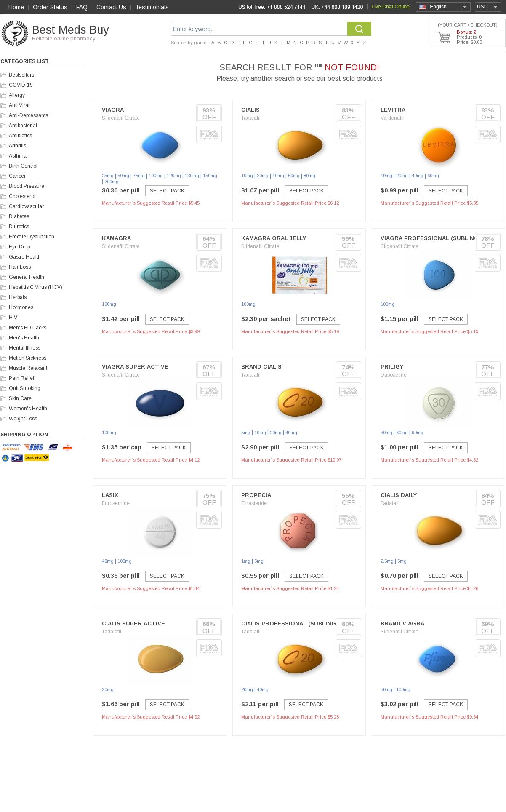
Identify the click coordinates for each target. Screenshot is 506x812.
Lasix (110, 495)
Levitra (393, 110)
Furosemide (116, 503)
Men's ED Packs (28, 328)
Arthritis (17, 146)
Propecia (256, 495)
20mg (263, 176)
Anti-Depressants (28, 115)
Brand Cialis (261, 367)
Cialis (250, 110)
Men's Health (24, 338)
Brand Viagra (402, 624)
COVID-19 (21, 85)
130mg (192, 176)
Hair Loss (20, 267)
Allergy (17, 95)
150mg (210, 176)
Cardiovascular (26, 206)
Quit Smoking (25, 388)
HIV (13, 318)
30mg (386, 433)
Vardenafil (392, 118)
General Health (27, 277)
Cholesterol (22, 196)
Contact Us (111, 7)
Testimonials (152, 7)
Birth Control (23, 166)
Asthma (18, 156)
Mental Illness (25, 348)
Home (16, 7)
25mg (108, 176)
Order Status (50, 7)
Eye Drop (19, 247)
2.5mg (387, 561)
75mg (139, 176)
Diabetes (19, 216)
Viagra (113, 110)
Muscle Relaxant (28, 368)
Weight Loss (23, 419)
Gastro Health (25, 257)
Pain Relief (21, 378)
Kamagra (116, 238)
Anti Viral (19, 105)
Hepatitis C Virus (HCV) (36, 287)
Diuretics (19, 227)
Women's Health (28, 409)
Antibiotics (20, 136)
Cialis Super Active (133, 624)
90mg (418, 433)
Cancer (17, 176)
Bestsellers (21, 75)
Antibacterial (23, 126)
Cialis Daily (399, 495)
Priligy (392, 367)
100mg (156, 176)
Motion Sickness (28, 358)
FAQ (82, 7)
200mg (112, 182)
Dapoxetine (394, 375)
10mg (247, 176)
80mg (309, 176)
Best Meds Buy (71, 30)
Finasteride (254, 503)
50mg (123, 176)
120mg (174, 176)
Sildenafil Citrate (121, 118)
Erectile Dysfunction (32, 237)
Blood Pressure (27, 186)
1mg (246, 561)
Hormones (21, 307)
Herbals (18, 297)
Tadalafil (251, 118)
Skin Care (20, 398)
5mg (246, 433)
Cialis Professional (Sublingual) (295, 624)
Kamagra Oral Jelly (274, 238)
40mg (278, 176)
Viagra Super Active (135, 367)
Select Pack (167, 191)
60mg (294, 176)
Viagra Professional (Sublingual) (436, 238)
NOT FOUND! (352, 67)
